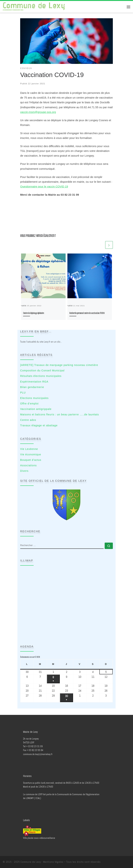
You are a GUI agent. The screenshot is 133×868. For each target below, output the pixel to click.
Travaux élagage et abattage (39, 425)
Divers (24, 471)
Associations (28, 465)
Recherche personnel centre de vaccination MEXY (87, 313)
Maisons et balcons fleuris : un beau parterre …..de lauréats (60, 414)
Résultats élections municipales (41, 376)
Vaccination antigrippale (36, 409)
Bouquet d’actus (31, 460)
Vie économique (31, 454)
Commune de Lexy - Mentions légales (42, 862)
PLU (23, 393)
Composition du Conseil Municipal (42, 370)
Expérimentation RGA (34, 382)
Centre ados (28, 420)
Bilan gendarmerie (32, 387)
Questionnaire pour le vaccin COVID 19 (44, 186)
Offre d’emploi (29, 404)
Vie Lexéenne (29, 449)
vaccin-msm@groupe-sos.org (38, 112)
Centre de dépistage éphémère (34, 313)
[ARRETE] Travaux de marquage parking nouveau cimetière (59, 365)
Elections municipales (34, 398)
